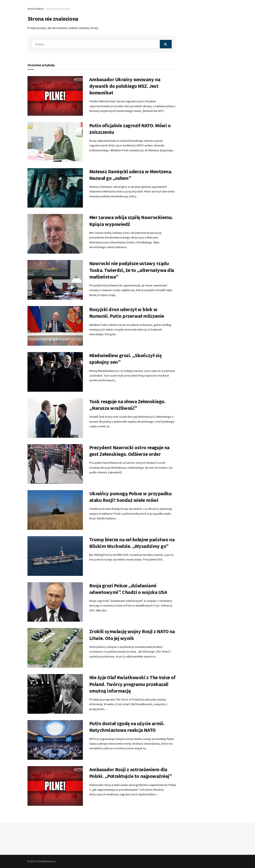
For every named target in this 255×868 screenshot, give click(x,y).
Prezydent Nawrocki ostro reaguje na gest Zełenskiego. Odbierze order (129, 451)
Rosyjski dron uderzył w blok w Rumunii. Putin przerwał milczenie (127, 313)
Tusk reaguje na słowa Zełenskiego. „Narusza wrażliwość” (127, 405)
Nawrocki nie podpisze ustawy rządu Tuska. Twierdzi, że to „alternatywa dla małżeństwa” (132, 270)
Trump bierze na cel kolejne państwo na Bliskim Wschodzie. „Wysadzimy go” (132, 543)
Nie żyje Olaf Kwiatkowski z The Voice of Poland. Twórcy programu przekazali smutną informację (132, 684)
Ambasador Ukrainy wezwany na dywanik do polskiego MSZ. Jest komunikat (125, 86)
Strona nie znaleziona (59, 9)
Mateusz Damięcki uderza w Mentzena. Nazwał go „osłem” (131, 175)
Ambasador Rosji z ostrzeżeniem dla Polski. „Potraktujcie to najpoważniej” (131, 773)
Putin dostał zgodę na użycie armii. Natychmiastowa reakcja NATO (127, 727)
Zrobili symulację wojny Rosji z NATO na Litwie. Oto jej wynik (132, 635)
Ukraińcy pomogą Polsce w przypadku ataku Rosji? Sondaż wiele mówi (130, 497)
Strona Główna (36, 9)
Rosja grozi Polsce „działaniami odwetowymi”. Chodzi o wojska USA (128, 589)
